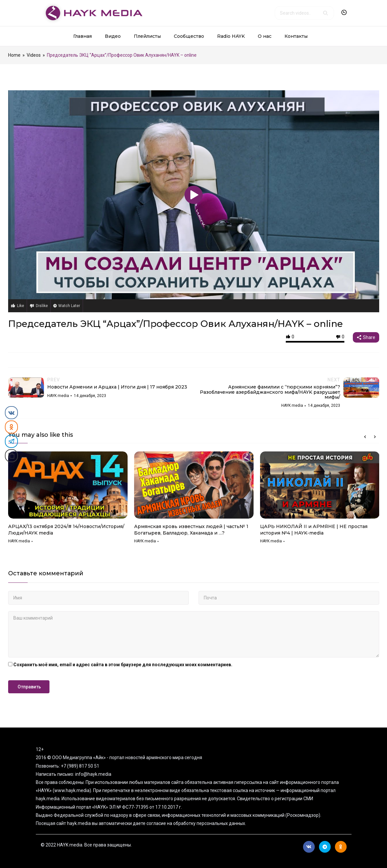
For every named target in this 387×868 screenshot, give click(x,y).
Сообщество (189, 36)
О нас (265, 36)
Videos (34, 55)
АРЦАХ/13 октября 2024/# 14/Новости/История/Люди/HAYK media (66, 530)
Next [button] (375, 437)
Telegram (325, 847)
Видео (113, 36)
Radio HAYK (231, 36)
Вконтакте (309, 847)
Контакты (296, 36)
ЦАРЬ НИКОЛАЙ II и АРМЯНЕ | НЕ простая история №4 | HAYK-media (314, 530)
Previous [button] (365, 437)
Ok (341, 847)
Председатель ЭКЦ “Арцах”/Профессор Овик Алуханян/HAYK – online (175, 324)
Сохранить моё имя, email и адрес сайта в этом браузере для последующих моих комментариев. (123, 665)
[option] (68, 500)
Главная (83, 36)
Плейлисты (147, 36)
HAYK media (19, 541)
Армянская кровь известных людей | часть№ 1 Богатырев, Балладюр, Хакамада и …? (191, 530)
